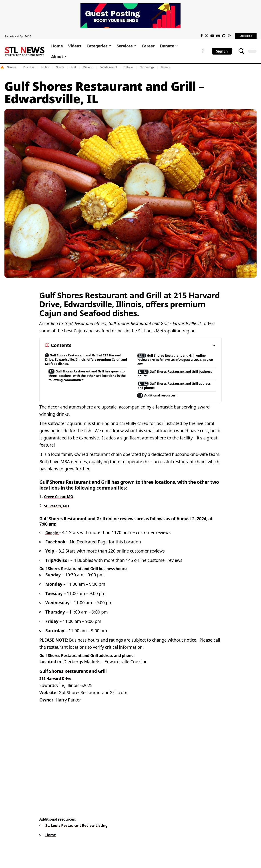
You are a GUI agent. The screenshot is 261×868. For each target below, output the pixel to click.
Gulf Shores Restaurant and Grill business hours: (178, 377)
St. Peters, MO (59, 512)
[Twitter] (206, 36)
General (12, 67)
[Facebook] (202, 36)
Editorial (128, 67)
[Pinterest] (224, 36)
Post (73, 67)
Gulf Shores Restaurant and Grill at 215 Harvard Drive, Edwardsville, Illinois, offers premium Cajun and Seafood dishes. (84, 361)
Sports (60, 67)
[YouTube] (212, 36)
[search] (241, 51)
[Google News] (218, 36)
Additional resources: (165, 402)
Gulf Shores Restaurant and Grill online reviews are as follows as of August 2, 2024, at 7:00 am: (177, 361)
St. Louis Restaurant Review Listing (82, 832)
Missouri (88, 67)
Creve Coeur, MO (61, 503)
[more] (203, 51)
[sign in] (222, 51)
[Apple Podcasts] (229, 36)
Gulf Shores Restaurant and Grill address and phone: (178, 391)
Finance (166, 67)
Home (52, 841)
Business (29, 67)
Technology (147, 67)
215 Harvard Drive (58, 685)
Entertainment (108, 67)
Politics (45, 67)
